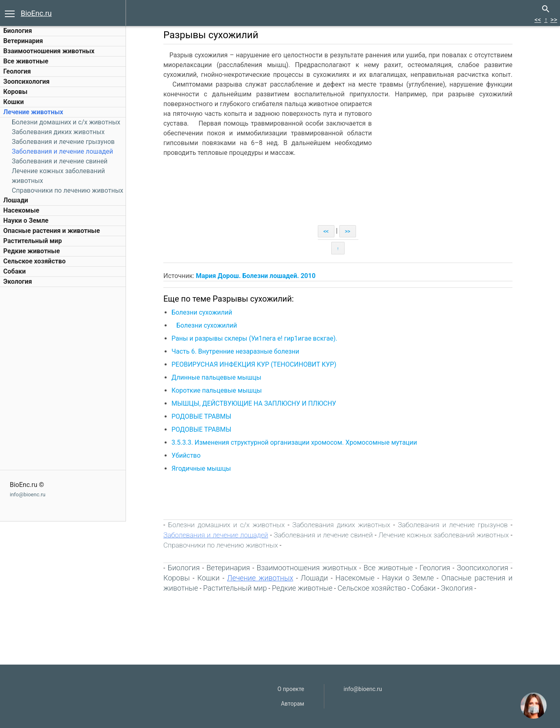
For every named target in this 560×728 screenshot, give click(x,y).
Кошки (13, 102)
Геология (17, 71)
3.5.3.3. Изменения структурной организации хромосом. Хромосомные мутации (294, 442)
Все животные (26, 61)
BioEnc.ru (36, 13)
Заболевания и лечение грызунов (63, 142)
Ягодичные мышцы (201, 468)
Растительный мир (33, 241)
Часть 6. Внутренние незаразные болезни (235, 351)
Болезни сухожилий (202, 312)
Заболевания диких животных (58, 132)
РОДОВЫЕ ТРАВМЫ (201, 416)
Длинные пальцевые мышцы (216, 377)
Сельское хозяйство (34, 261)
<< (538, 20)
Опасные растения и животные (52, 231)
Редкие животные (31, 251)
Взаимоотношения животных (49, 51)
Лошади (16, 200)
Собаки (14, 271)
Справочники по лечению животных (67, 190)
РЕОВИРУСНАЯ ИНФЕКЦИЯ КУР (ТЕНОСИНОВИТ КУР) (254, 364)
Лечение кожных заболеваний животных (444, 535)
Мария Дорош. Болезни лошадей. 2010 (256, 276)
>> (554, 20)
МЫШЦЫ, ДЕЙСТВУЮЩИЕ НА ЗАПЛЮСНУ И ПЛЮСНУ (254, 403)
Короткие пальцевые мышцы (217, 390)
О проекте (291, 689)
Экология (18, 281)
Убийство (186, 455)
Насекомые (21, 210)
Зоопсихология (26, 81)
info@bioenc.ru (28, 494)
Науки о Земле (26, 221)
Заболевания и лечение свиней (60, 161)
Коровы (15, 92)
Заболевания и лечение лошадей (62, 151)
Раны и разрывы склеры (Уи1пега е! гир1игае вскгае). (254, 338)
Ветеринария (23, 41)
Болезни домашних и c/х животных (66, 122)
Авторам (292, 704)
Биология (18, 31)
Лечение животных (33, 112)
